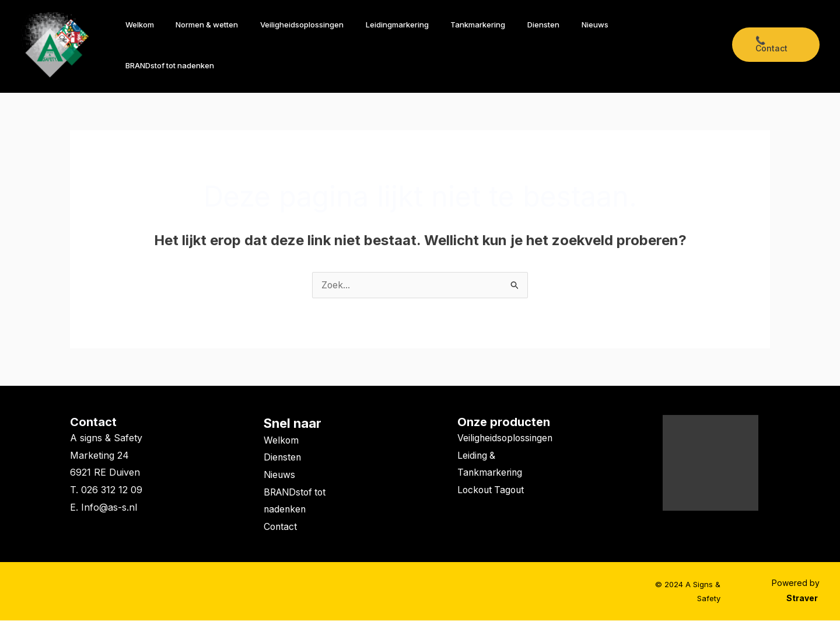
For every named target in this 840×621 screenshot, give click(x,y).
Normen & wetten (241, 45)
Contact (93, 423)
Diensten (550, 45)
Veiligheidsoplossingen (329, 45)
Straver (803, 599)
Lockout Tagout (492, 508)
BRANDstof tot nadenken (667, 45)
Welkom (180, 45)
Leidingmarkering (417, 45)
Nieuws (594, 45)
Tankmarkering (491, 45)
